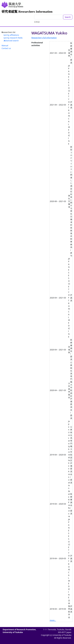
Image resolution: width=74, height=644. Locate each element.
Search (68, 17)
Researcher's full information (44, 38)
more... (53, 620)
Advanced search (11, 41)
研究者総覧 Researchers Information (27, 12)
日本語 (37, 22)
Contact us (6, 48)
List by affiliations (11, 35)
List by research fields (13, 38)
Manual (5, 45)
